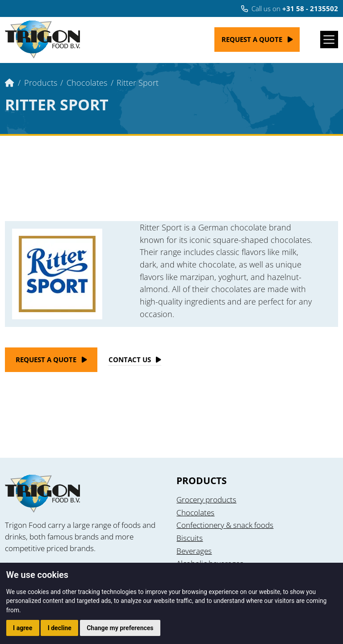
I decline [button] (60, 628)
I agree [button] (23, 628)
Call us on (290, 8)
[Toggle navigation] (329, 40)
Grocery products (206, 500)
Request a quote (252, 39)
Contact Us (130, 360)
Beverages (194, 551)
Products (41, 82)
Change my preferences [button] (120, 628)
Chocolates (87, 82)
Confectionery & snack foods (225, 525)
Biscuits (190, 538)
